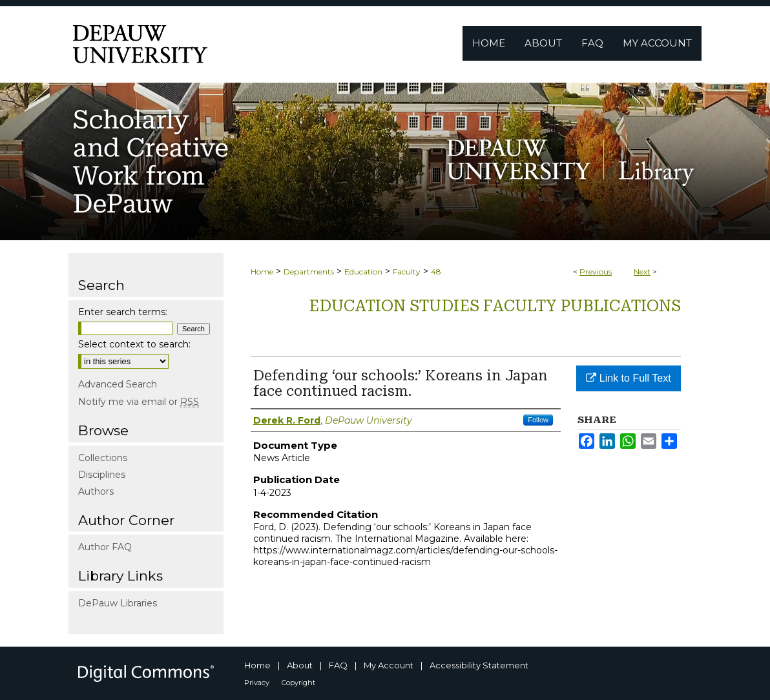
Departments (309, 272)
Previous (596, 272)
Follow (538, 420)
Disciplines (102, 475)
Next (642, 272)
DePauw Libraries (118, 603)
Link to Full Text (628, 378)
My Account (389, 665)
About (300, 665)
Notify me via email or (139, 402)
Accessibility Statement (479, 665)
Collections (103, 458)
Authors (96, 491)
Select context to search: (134, 344)
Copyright (298, 683)
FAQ (338, 665)
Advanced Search (118, 384)
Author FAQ (105, 547)
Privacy (257, 683)
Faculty (407, 272)
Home (262, 272)
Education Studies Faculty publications (495, 306)
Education (363, 272)
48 (436, 272)
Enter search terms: (123, 312)
